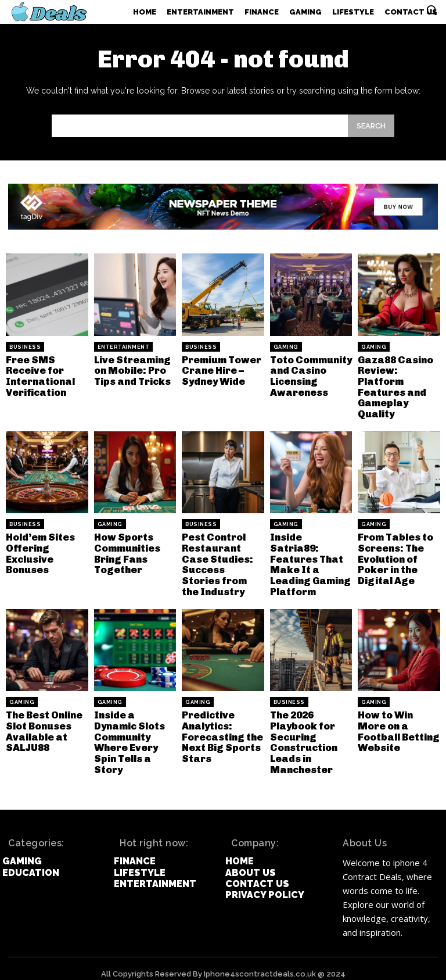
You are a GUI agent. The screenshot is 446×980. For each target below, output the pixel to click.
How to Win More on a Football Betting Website (399, 717)
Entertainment (124, 347)
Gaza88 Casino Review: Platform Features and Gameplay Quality (394, 385)
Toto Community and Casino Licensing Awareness (310, 375)
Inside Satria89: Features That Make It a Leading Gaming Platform (310, 554)
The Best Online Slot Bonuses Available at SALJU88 (43, 723)
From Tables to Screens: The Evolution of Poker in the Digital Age (394, 554)
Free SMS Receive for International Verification (39, 375)
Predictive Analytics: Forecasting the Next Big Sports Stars (221, 727)
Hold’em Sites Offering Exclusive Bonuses (39, 549)
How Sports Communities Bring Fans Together (126, 549)
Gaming (286, 347)
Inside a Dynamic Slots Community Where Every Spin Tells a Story (135, 733)
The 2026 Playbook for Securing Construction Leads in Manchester (303, 733)
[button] (431, 10)
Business (25, 347)
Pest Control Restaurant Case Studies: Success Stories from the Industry (222, 559)
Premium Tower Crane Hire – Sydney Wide (220, 370)
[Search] (371, 126)
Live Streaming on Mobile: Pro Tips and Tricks (131, 370)
